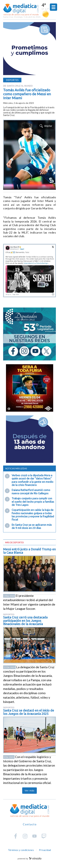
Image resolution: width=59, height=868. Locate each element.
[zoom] (29, 155)
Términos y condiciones (21, 850)
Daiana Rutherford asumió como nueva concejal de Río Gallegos (31, 492)
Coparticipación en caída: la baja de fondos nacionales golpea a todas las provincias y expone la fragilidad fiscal (33, 515)
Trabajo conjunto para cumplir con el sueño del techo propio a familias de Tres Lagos (33, 502)
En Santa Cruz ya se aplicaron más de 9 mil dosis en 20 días (32, 526)
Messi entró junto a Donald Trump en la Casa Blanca (29, 551)
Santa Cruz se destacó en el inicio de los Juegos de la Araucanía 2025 (29, 712)
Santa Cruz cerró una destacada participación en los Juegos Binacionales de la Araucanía (25, 621)
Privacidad (45, 850)
